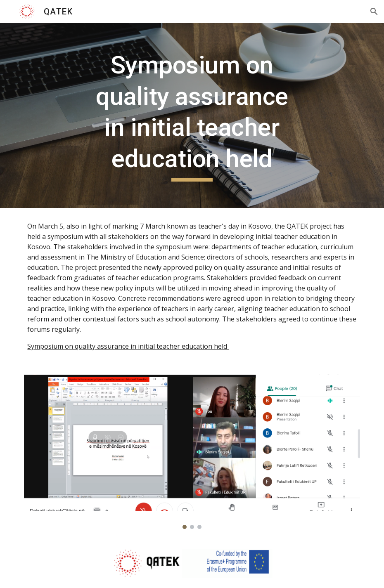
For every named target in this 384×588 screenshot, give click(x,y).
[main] (192, 116)
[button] (374, 12)
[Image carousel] (192, 452)
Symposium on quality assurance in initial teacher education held (128, 346)
